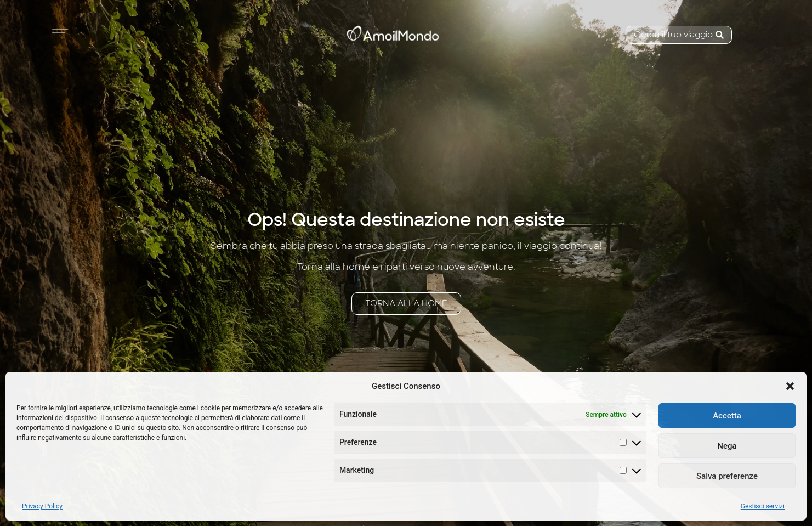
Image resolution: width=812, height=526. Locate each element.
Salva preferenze (727, 476)
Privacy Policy (42, 506)
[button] (790, 386)
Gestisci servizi (763, 506)
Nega (727, 446)
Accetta (727, 416)
